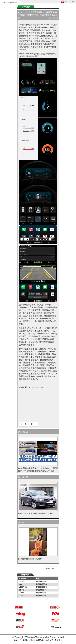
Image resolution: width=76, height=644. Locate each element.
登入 (66, 2)
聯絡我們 (18, 640)
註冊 (72, 2)
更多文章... (51, 568)
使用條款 (40, 640)
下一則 (33, 424)
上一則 (24, 424)
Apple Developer (36, 387)
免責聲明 (59, 640)
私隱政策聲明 (29, 640)
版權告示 (49, 640)
